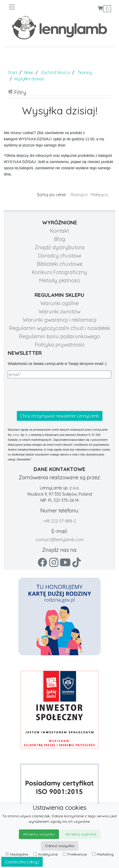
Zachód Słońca (55, 72)
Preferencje (75, 854)
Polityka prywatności (60, 345)
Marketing (103, 854)
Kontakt (59, 231)
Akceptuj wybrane (81, 834)
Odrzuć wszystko (60, 846)
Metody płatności (60, 280)
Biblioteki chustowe (60, 264)
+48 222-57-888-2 (59, 521)
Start (13, 72)
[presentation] (47, 395)
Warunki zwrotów (59, 311)
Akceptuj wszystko (39, 834)
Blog (60, 239)
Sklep (29, 72)
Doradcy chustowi (60, 256)
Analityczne (46, 854)
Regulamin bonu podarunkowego (59, 336)
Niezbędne (17, 854)
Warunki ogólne (59, 303)
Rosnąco (79, 195)
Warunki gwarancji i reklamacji (60, 320)
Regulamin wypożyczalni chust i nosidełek (60, 328)
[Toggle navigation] (34, 7)
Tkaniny (85, 72)
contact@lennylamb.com (60, 540)
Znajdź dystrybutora (60, 247)
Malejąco (99, 195)
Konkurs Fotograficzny (59, 272)
